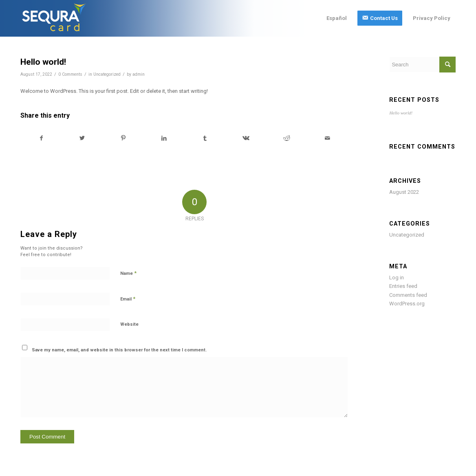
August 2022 (404, 192)
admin (139, 74)
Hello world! (401, 113)
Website (129, 324)
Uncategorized (107, 74)
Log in (397, 277)
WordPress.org (407, 304)
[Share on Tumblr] (205, 138)
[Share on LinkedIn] (164, 138)
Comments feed (408, 295)
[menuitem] (337, 18)
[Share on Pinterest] (123, 138)
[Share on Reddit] (287, 138)
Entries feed (403, 286)
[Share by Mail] (327, 138)
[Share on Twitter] (82, 138)
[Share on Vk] (246, 138)
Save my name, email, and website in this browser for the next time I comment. (119, 350)
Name (128, 273)
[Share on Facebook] (41, 138)
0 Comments (70, 74)
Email (128, 299)
